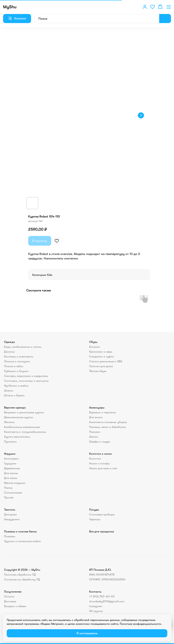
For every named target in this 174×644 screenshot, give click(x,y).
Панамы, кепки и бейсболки (108, 427)
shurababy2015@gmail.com (107, 601)
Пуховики (10, 441)
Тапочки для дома (101, 366)
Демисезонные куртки (19, 417)
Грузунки (10, 463)
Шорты (9, 390)
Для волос (96, 417)
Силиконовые (13, 493)
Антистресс (11, 458)
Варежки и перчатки (103, 412)
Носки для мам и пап (103, 468)
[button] (145, 7)
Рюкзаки (95, 432)
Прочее (9, 497)
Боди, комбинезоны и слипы (23, 347)
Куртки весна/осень (17, 437)
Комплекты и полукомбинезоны (25, 432)
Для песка (11, 478)
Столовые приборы (102, 514)
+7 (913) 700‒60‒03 (102, 596)
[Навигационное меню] (169, 7)
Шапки (94, 437)
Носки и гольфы (99, 463)
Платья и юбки (14, 366)
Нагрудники (12, 519)
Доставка (10, 601)
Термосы (95, 519)
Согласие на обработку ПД (22, 579)
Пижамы (10, 536)
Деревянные (12, 468)
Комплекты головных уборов (108, 422)
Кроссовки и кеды (101, 352)
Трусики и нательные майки (22, 541)
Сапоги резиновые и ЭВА (106, 361)
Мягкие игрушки (15, 483)
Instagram (96, 606)
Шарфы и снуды (100, 441)
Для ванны (11, 473)
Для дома (10, 514)
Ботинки (95, 347)
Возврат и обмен (15, 606)
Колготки (95, 458)
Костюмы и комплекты (19, 356)
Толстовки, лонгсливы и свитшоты (26, 381)
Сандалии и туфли (102, 356)
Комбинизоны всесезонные (22, 427)
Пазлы (8, 488)
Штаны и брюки (14, 395)
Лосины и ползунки (17, 361)
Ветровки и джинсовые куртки (24, 412)
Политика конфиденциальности (140, 624)
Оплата (9, 596)
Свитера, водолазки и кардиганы (26, 376)
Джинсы (9, 352)
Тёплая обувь (98, 371)
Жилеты (9, 422)
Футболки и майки (16, 386)
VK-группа (96, 611)
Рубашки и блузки (16, 371)
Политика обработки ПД (20, 575)
